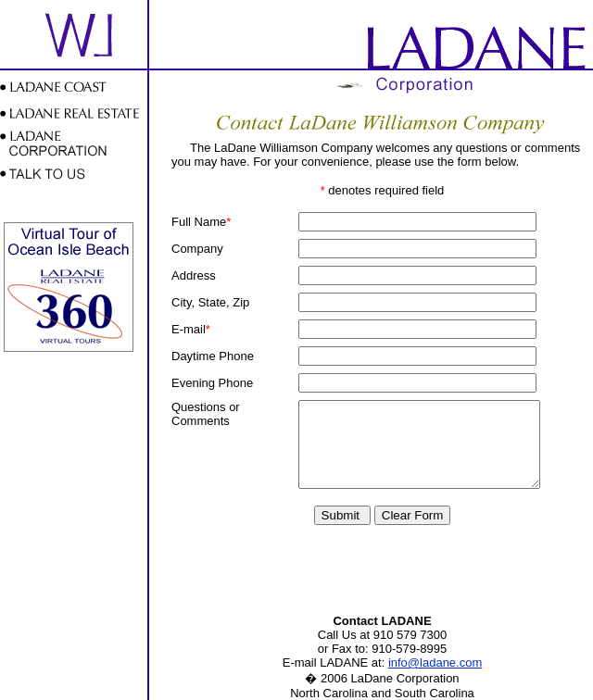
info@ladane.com (435, 662)
